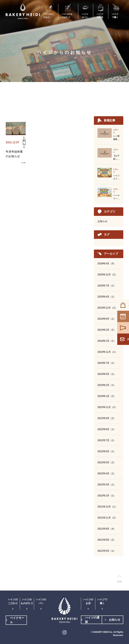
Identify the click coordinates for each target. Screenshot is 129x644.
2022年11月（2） (107, 407)
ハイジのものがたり (27, 601)
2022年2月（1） (107, 496)
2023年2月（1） (107, 385)
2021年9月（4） (107, 529)
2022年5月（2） (107, 462)
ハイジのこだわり (13, 601)
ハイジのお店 (88, 601)
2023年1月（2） (107, 396)
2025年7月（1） (107, 286)
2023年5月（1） (107, 374)
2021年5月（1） (107, 551)
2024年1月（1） (107, 341)
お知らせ (102, 221)
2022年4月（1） (107, 473)
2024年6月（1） (107, 319)
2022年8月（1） (107, 429)
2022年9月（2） (107, 418)
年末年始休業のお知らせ (14, 154)
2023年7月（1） (107, 363)
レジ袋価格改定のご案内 (116, 138)
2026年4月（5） (107, 263)
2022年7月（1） (107, 440)
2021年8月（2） (107, 540)
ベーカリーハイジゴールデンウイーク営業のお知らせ (116, 197)
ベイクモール (17, 620)
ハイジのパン (41, 601)
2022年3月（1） (107, 484)
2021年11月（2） (107, 518)
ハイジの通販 (92, 620)
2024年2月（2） (107, 330)
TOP (119, 582)
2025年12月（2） (107, 274)
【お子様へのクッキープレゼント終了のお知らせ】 (116, 158)
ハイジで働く (102, 601)
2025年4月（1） (107, 297)
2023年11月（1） (107, 352)
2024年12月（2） (107, 308)
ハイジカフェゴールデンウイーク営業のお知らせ (116, 177)
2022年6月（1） (107, 451)
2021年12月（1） (107, 507)
